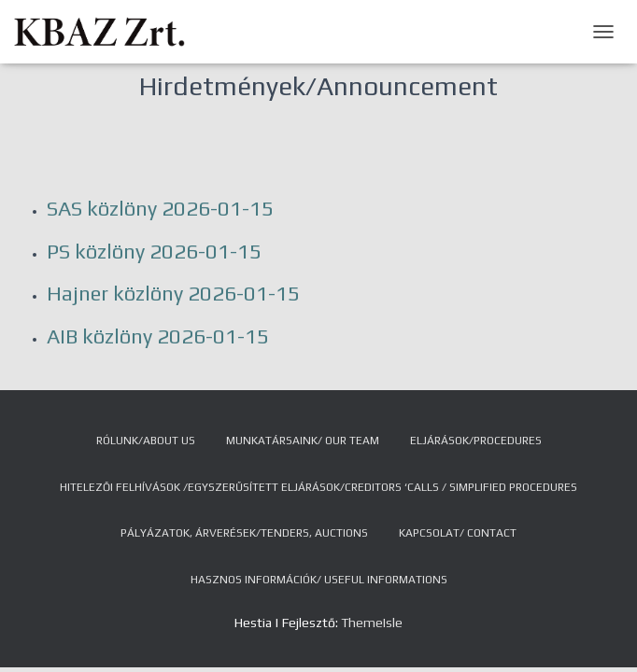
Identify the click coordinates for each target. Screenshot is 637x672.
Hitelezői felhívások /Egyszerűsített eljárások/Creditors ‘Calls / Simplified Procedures (318, 487)
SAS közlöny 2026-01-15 (160, 208)
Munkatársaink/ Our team (303, 441)
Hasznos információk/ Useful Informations (319, 580)
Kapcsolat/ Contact (458, 533)
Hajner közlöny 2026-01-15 (173, 293)
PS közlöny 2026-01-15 (154, 251)
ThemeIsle (372, 623)
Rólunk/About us (146, 441)
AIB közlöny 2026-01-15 (158, 336)
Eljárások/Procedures (476, 441)
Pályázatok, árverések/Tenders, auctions (244, 533)
